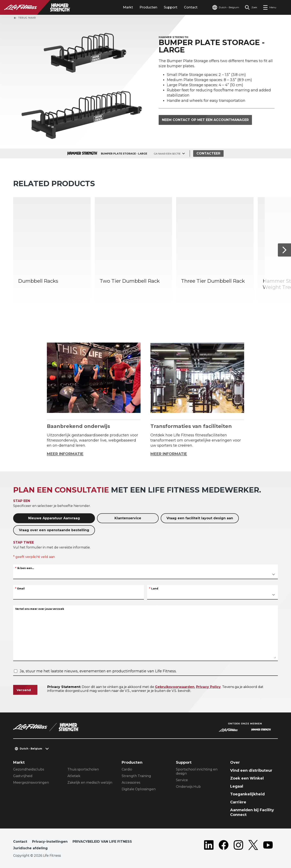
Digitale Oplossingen (139, 789)
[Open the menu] (270, 7)
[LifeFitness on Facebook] (224, 846)
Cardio (127, 769)
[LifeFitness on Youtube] (268, 846)
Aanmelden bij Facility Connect (252, 812)
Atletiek (74, 776)
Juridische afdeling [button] (30, 848)
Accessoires (131, 783)
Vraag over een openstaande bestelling (54, 530)
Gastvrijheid (23, 776)
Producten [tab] (148, 7)
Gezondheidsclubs (29, 769)
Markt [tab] (128, 7)
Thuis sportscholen (83, 769)
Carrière (238, 802)
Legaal (237, 786)
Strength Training (136, 776)
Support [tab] (171, 7)
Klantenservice (128, 518)
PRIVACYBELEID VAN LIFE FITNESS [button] (102, 842)
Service (182, 780)
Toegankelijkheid (247, 794)
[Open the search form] (251, 7)
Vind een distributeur (251, 770)
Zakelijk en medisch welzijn (90, 783)
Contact (191, 7)
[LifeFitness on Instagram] (238, 846)
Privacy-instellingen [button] (50, 842)
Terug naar (25, 18)
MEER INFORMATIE (65, 454)
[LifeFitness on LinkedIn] (209, 846)
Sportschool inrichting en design (197, 771)
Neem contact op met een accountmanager (205, 120)
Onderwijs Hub (188, 787)
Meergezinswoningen (31, 783)
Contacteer (208, 153)
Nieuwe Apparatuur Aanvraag (54, 518)
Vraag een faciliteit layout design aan (200, 518)
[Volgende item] (284, 250)
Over (235, 762)
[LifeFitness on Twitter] (253, 846)
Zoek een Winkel (247, 778)
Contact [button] (20, 842)
